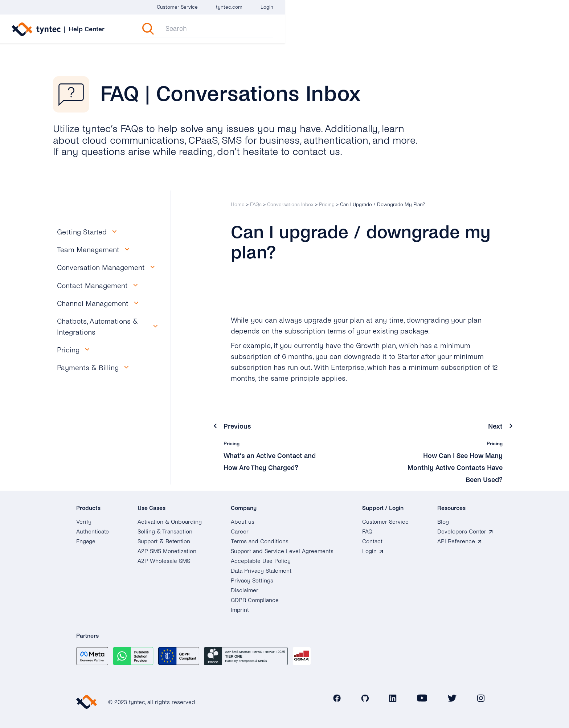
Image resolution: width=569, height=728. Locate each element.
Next (495, 426)
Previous (238, 426)
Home (238, 205)
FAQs (256, 205)
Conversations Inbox (290, 205)
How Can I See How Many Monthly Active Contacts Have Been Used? (459, 468)
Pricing (327, 205)
